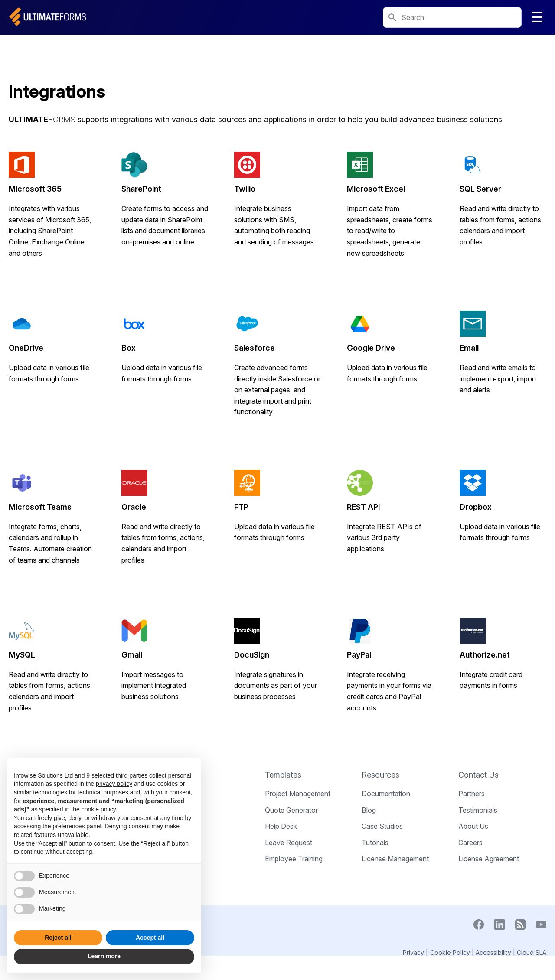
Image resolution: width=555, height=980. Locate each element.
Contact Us (478, 775)
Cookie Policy (450, 952)
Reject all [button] (58, 938)
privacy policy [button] (114, 784)
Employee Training (294, 859)
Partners (472, 794)
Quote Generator (291, 810)
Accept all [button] (150, 938)
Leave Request (289, 843)
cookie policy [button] (99, 809)
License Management (395, 859)
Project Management (298, 794)
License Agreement (489, 859)
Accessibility (493, 952)
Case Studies (382, 826)
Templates (283, 775)
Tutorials (375, 843)
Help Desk (281, 826)
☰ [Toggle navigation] (537, 17)
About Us (473, 826)
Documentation (386, 794)
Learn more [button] (104, 956)
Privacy (413, 952)
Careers (470, 843)
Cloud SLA (532, 952)
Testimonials (478, 810)
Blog (369, 810)
